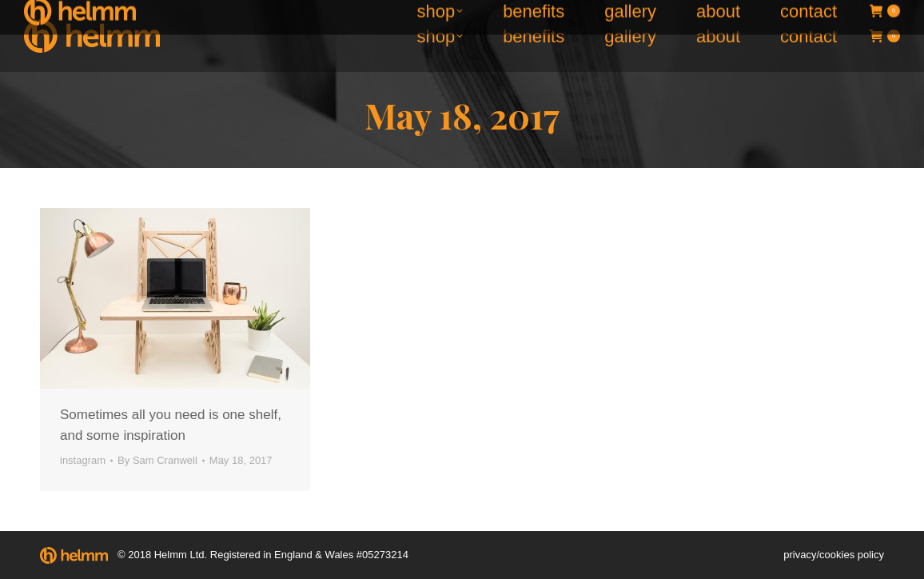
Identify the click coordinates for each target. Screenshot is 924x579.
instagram (83, 460)
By (157, 460)
